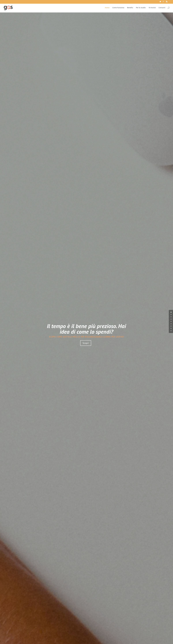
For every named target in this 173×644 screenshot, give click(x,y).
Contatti (162, 8)
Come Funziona (118, 8)
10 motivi (152, 8)
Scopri (86, 337)
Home (107, 8)
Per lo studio (141, 8)
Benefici (130, 8)
